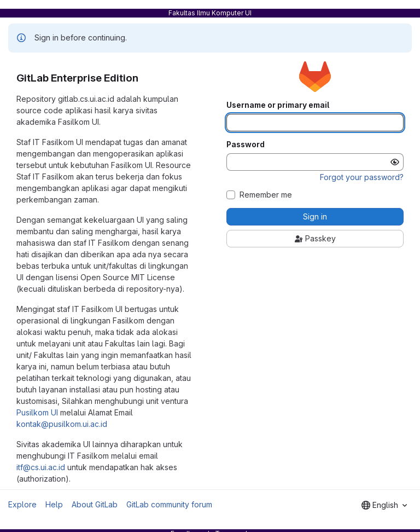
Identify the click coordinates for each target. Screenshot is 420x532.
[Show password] (395, 162)
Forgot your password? (362, 177)
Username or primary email (278, 105)
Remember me (266, 195)
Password (246, 144)
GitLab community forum (169, 504)
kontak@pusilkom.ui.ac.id (62, 424)
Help (54, 504)
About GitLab (95, 504)
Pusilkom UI (37, 412)
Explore (22, 504)
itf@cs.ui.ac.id (41, 467)
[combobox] (384, 505)
